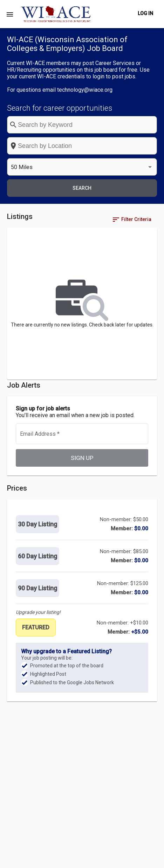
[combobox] (82, 146)
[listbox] (82, 167)
